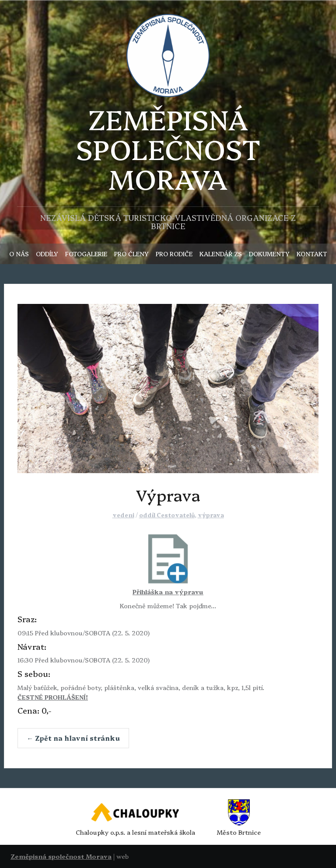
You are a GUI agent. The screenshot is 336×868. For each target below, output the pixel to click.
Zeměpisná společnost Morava (61, 856)
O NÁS (19, 254)
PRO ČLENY (131, 254)
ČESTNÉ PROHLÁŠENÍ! (53, 697)
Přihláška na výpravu (168, 592)
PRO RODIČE (174, 254)
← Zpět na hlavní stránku (73, 738)
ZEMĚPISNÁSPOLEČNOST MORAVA (168, 148)
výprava (211, 515)
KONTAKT (312, 254)
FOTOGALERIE (86, 254)
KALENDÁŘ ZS (221, 254)
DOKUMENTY (269, 254)
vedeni (123, 515)
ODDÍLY (47, 254)
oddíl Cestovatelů (167, 515)
